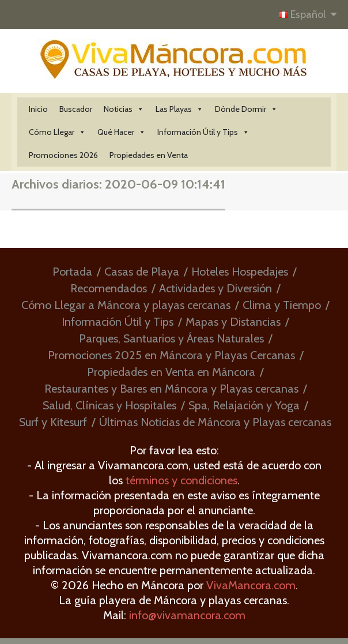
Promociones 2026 (63, 155)
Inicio (38, 109)
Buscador (76, 109)
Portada (72, 272)
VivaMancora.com (251, 585)
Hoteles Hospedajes (240, 272)
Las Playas (179, 109)
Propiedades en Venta (149, 155)
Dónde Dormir (246, 109)
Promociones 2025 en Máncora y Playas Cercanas (171, 355)
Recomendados (109, 288)
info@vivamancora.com (187, 615)
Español (303, 14)
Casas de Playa (142, 272)
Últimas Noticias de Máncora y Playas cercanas (215, 422)
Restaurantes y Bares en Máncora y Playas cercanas (171, 389)
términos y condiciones (181, 480)
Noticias (124, 109)
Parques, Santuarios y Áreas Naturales (171, 338)
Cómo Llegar (57, 132)
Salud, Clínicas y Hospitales (109, 405)
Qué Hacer (122, 132)
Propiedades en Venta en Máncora (171, 372)
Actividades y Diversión (215, 288)
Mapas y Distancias (233, 322)
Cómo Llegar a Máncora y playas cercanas (126, 305)
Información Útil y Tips (203, 132)
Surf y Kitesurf (53, 422)
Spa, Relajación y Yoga (244, 405)
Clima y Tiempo (282, 305)
